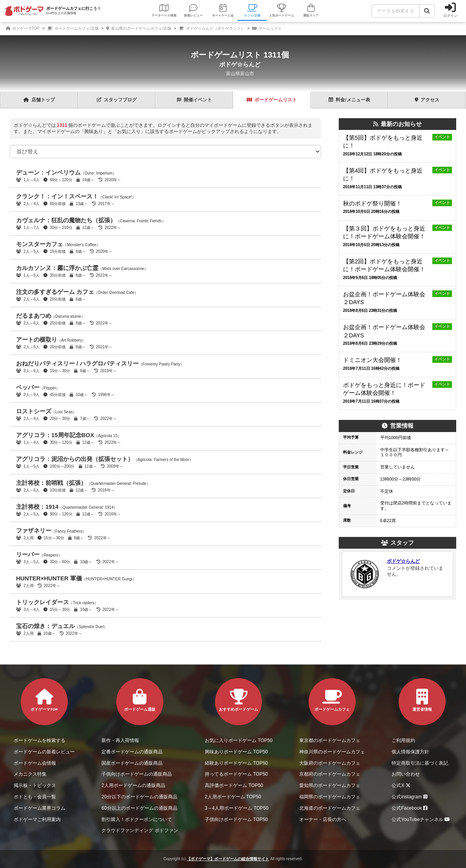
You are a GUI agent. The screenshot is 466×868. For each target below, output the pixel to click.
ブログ (117, 100)
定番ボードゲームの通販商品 (132, 752)
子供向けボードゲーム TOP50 (236, 819)
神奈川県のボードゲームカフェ (332, 752)
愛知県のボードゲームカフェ (330, 785)
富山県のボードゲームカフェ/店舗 (139, 28)
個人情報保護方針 (410, 752)
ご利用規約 (403, 740)
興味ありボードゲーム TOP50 (236, 752)
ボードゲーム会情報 (35, 763)
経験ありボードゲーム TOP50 (236, 763)
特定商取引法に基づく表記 (420, 763)
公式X (402, 785)
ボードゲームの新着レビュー (44, 752)
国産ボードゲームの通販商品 (132, 763)
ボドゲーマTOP (23, 28)
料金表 (349, 100)
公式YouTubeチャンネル (422, 819)
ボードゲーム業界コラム (40, 808)
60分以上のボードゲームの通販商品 (139, 808)
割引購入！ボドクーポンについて (137, 819)
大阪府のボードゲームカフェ (330, 763)
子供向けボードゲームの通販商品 (137, 774)
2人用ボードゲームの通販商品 (133, 785)
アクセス (427, 100)
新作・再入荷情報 (120, 740)
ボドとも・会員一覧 (35, 797)
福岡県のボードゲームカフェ (330, 797)
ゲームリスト (267, 28)
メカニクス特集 (30, 774)
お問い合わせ (406, 774)
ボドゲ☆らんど (240, 65)
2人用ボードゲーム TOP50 (233, 797)
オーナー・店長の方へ (323, 819)
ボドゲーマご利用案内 (37, 819)
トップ (39, 100)
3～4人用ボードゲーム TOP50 (237, 808)
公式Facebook (411, 808)
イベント (194, 100)
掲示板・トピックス (35, 785)
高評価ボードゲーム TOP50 (234, 785)
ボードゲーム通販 (140, 700)
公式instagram (411, 797)
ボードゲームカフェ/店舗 (73, 28)
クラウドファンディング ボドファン (140, 830)
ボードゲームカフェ (332, 700)
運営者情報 (422, 700)
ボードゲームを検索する (40, 740)
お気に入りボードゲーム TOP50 (239, 740)
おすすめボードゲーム (238, 700)
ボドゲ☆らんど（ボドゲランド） (212, 28)
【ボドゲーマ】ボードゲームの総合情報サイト (228, 859)
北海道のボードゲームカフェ (330, 808)
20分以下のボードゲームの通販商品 (139, 797)
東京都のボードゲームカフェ (330, 740)
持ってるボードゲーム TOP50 (236, 774)
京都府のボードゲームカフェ (330, 774)
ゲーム (272, 100)
